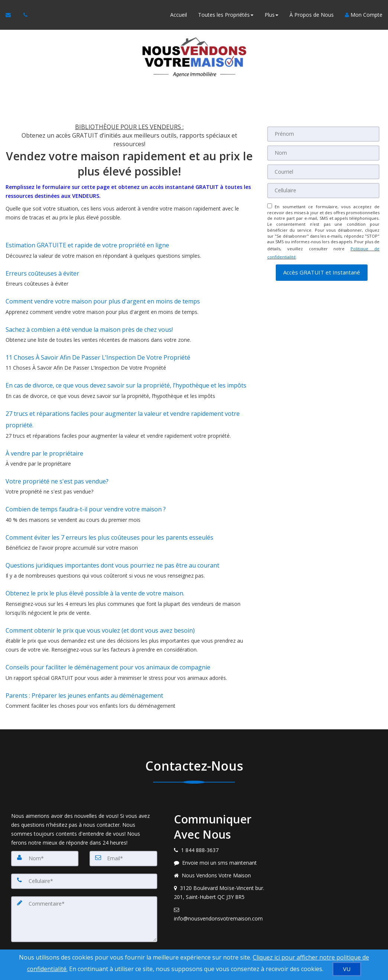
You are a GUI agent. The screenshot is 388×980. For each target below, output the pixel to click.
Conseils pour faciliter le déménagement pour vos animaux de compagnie (108, 618)
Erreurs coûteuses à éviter (42, 269)
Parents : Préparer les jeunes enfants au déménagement (84, 643)
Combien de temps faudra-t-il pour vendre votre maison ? (86, 476)
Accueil (179, 15)
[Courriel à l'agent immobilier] (12, 15)
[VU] (347, 969)
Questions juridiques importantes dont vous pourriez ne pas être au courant (112, 526)
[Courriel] (323, 171)
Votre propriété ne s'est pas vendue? (57, 451)
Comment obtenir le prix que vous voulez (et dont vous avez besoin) (100, 584)
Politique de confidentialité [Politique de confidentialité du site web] (322, 941)
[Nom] (323, 152)
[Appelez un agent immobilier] (23, 15)
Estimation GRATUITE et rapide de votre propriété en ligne (87, 244)
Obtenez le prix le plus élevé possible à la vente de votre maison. (95, 550)
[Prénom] (323, 134)
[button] (322, 267)
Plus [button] (271, 15)
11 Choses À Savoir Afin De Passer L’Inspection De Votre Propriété (98, 343)
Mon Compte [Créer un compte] (364, 15)
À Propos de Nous (312, 15)
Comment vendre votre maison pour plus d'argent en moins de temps (103, 293)
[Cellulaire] (323, 190)
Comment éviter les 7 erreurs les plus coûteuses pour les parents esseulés (109, 501)
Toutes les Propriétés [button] (226, 15)
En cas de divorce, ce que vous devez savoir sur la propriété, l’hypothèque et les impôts (126, 368)
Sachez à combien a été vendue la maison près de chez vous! (89, 318)
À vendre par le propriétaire (44, 426)
